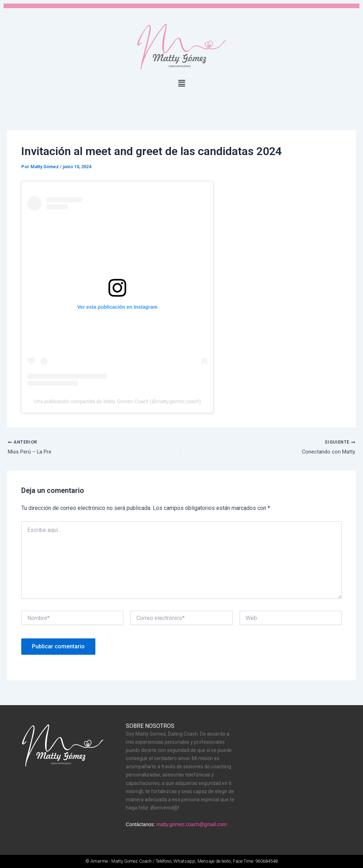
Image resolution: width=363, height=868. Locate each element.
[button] (181, 83)
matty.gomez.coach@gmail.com (191, 825)
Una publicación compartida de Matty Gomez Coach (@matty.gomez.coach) (117, 402)
